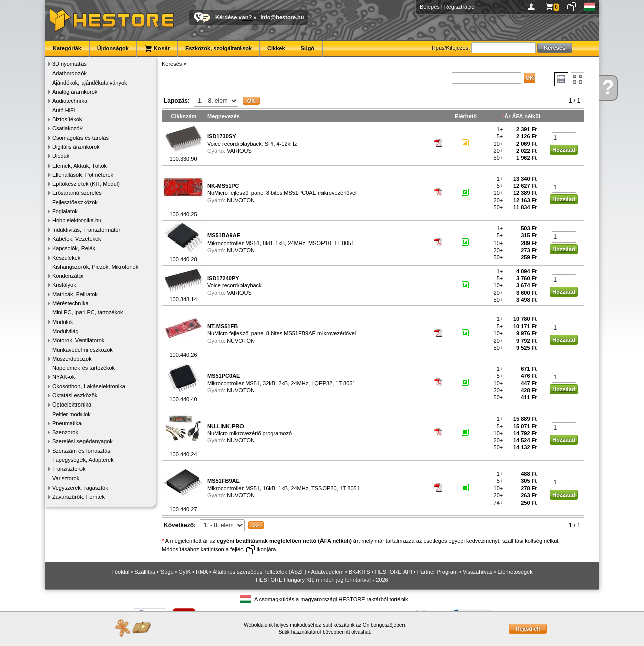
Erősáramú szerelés (77, 193)
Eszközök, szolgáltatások (218, 48)
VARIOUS (239, 151)
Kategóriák (67, 48)
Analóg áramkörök (75, 92)
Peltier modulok (71, 414)
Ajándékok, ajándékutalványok (90, 83)
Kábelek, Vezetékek (77, 239)
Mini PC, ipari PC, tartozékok (88, 312)
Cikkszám (184, 116)
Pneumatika (67, 423)
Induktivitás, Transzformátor (86, 230)
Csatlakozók (67, 128)
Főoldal (120, 572)
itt (348, 632)
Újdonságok (113, 48)
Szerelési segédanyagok (83, 441)
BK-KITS (359, 572)
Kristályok (64, 285)
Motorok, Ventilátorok (78, 340)
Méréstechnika (70, 303)
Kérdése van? (233, 17)
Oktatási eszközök (75, 395)
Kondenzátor (68, 276)
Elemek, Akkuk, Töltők (79, 166)
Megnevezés (224, 116)
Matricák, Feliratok (75, 294)
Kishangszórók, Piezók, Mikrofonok (95, 267)
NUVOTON (241, 200)
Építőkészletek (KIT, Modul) (86, 184)
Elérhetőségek (515, 572)
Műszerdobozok (72, 359)
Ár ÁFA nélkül (522, 116)
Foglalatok (65, 211)
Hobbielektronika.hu (77, 220)
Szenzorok (65, 432)
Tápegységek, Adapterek (83, 460)
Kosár (157, 49)
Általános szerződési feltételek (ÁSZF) (260, 572)
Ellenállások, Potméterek (83, 175)
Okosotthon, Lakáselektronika (89, 386)
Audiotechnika (70, 101)
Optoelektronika (72, 405)
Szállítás (145, 572)
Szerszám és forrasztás (81, 451)
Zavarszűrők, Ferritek (78, 497)
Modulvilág (66, 331)
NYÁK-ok (64, 377)
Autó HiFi (64, 110)
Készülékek (66, 258)
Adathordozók (69, 73)
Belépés (430, 7)
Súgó (308, 48)
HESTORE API (394, 572)
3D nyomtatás (69, 64)
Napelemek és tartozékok (84, 368)
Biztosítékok (67, 119)
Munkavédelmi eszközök (83, 350)
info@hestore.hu (282, 17)
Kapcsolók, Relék (74, 248)
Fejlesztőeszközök (75, 202)
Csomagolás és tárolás (80, 138)
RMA (202, 572)
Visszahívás (478, 572)
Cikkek (276, 48)
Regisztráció (460, 7)
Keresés (172, 64)
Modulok (63, 322)
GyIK (185, 572)
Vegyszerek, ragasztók (80, 488)
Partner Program (437, 572)
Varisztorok (66, 478)
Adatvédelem (328, 572)
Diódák (61, 156)
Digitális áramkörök (76, 147)
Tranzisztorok (69, 469)
